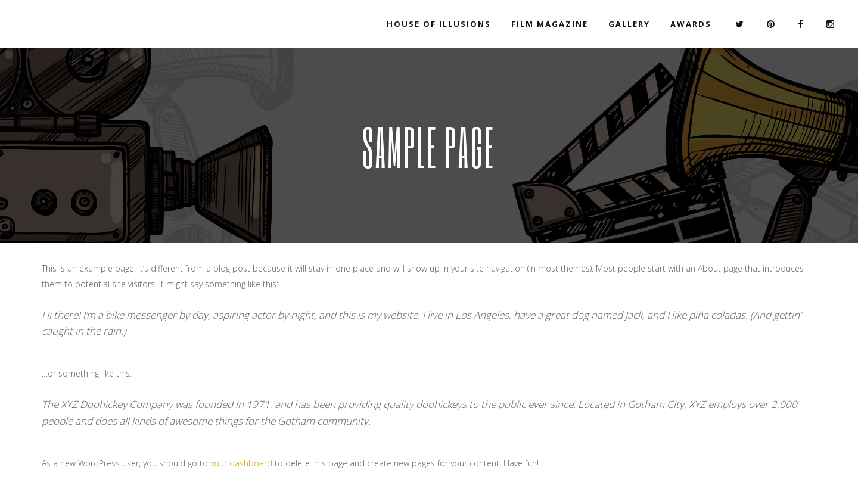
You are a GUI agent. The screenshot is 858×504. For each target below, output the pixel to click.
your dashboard (241, 463)
